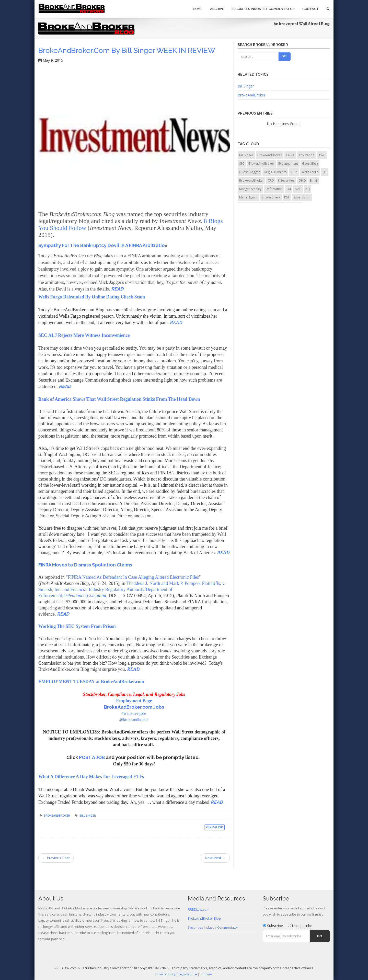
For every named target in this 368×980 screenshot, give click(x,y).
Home (198, 9)
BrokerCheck (271, 197)
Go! (284, 56)
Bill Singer (88, 815)
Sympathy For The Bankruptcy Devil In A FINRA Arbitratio (102, 245)
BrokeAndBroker (57, 815)
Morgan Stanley (250, 189)
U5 (325, 172)
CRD (271, 180)
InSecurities (286, 180)
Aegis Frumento (275, 172)
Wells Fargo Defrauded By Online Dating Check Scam (92, 297)
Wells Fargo (310, 172)
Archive (217, 9)
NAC (298, 189)
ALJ (308, 189)
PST (287, 197)
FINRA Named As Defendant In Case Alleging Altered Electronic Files (133, 577)
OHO (302, 180)
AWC (322, 155)
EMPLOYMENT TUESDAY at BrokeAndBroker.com (91, 682)
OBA (294, 172)
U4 (289, 189)
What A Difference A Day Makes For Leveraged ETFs (91, 777)
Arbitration (306, 155)
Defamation (274, 189)
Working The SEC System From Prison (77, 626)
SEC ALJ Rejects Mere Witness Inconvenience (84, 335)
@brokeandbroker (134, 720)
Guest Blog (310, 164)
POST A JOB (92, 757)
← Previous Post (56, 858)
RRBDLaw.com (199, 910)
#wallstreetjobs (134, 713)
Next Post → (215, 858)
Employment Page (134, 701)
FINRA (290, 155)
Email (314, 180)
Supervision (302, 197)
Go (320, 936)
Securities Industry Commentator (263, 9)
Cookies (206, 974)
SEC (242, 164)
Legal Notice (188, 974)
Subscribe (273, 926)
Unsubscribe (300, 926)
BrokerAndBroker (261, 164)
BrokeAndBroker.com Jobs (134, 707)
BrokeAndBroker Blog (204, 918)
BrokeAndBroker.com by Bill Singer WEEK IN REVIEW (127, 51)
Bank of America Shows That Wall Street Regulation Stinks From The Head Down (119, 399)
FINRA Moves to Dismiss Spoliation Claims (85, 565)
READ (117, 289)
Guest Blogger (250, 172)
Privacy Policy (165, 974)
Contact (311, 9)
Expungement (288, 164)
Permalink (214, 827)
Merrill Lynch (248, 197)
